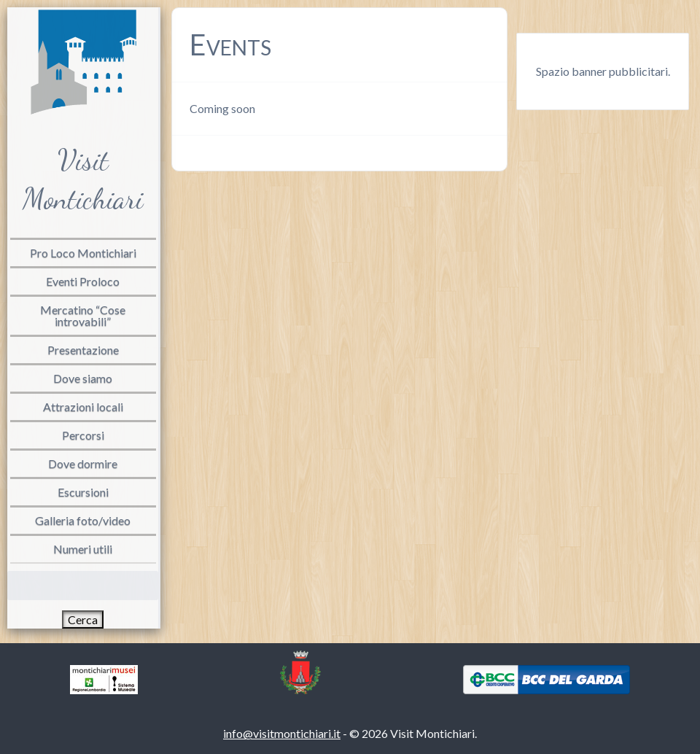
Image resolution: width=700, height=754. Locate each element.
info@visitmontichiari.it (282, 733)
